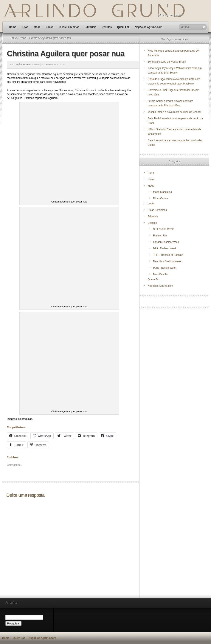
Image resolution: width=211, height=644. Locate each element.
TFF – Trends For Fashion (168, 255)
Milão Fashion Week (165, 248)
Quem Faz (123, 27)
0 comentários (49, 64)
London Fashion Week (166, 242)
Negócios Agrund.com (149, 27)
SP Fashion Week (163, 229)
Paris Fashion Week (165, 268)
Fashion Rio (160, 236)
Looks (50, 27)
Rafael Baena (23, 64)
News (25, 27)
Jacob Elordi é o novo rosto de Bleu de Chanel (174, 112)
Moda (37, 27)
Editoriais (91, 27)
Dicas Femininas (69, 27)
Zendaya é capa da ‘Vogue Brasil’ (167, 62)
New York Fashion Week (167, 261)
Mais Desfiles (161, 274)
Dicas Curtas (161, 198)
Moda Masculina (162, 192)
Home (13, 27)
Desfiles (107, 27)
